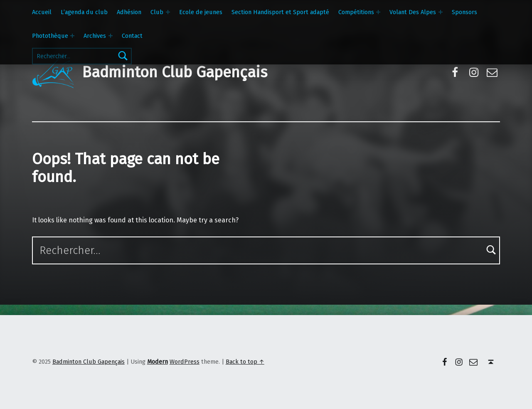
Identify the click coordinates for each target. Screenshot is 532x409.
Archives (95, 36)
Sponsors (464, 12)
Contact (132, 36)
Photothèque (50, 36)
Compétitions (356, 12)
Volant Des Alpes (413, 12)
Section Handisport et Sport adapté (280, 12)
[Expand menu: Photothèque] (72, 36)
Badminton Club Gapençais (175, 72)
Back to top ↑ (245, 362)
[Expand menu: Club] (168, 12)
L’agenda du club (84, 12)
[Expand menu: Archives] (111, 36)
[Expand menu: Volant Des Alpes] (441, 12)
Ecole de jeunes (201, 12)
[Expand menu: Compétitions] (378, 12)
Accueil (42, 12)
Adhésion (129, 12)
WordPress (185, 362)
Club (157, 12)
